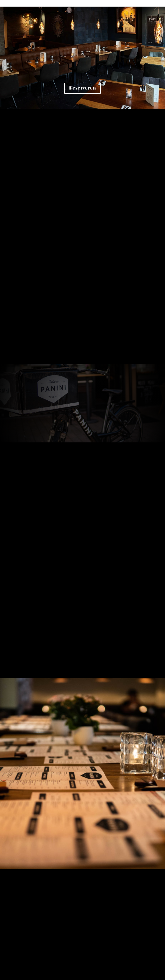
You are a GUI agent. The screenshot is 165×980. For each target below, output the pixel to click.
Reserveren (82, 88)
